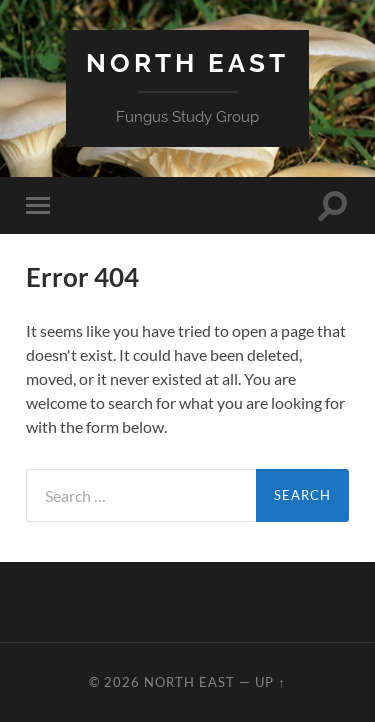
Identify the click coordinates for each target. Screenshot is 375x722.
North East (187, 62)
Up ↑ (270, 682)
